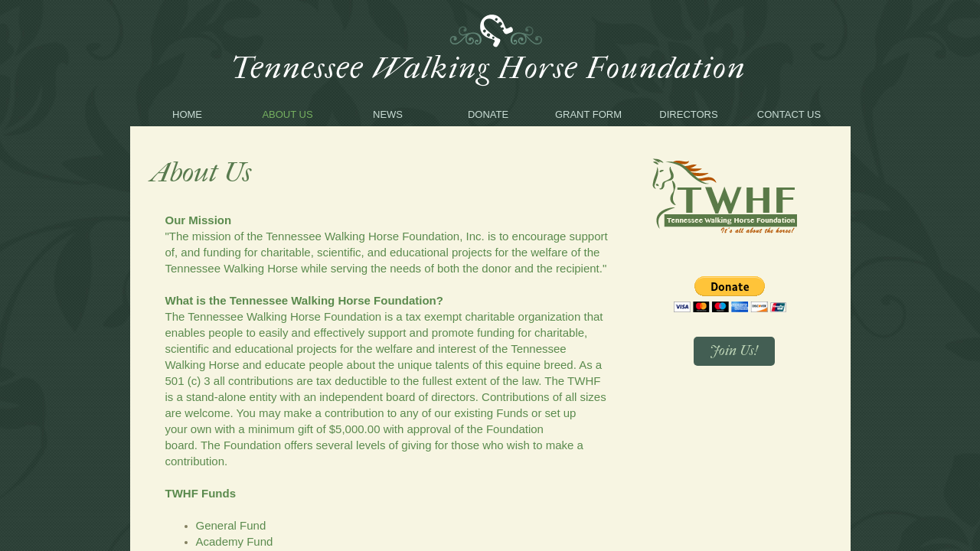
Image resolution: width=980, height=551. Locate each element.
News (388, 114)
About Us (287, 114)
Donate (488, 114)
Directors (688, 114)
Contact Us (789, 114)
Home (187, 114)
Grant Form (588, 114)
